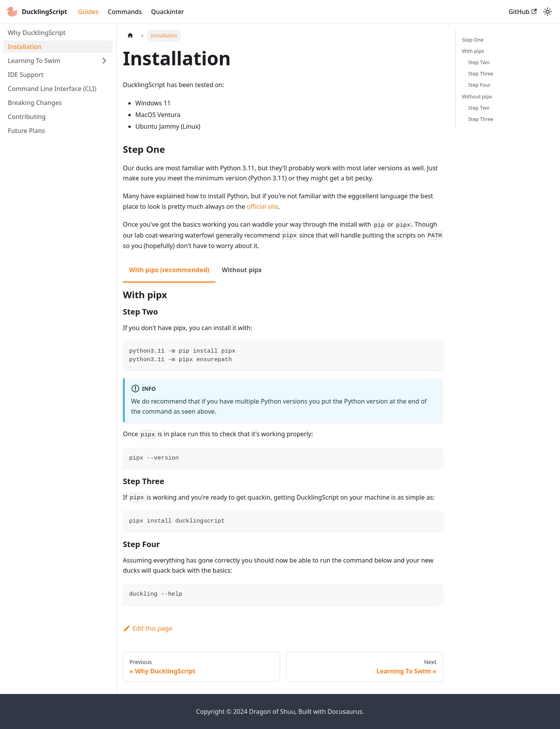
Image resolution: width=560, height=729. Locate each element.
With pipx (473, 51)
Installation (25, 47)
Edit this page (148, 628)
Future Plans (26, 131)
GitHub (523, 12)
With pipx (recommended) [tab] (169, 270)
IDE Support (26, 75)
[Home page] (130, 36)
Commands (125, 12)
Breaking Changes (35, 103)
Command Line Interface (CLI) (52, 89)
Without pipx (477, 96)
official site (262, 206)
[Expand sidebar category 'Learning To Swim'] (104, 61)
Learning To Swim (34, 61)
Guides (88, 12)
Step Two (479, 62)
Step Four (479, 85)
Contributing (27, 117)
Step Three (481, 73)
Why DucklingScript (37, 33)
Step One (473, 40)
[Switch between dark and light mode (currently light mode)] (548, 12)
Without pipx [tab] (242, 270)
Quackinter (167, 12)
